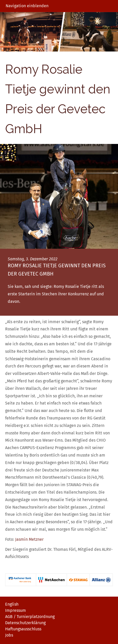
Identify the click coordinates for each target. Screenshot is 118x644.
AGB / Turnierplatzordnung (30, 617)
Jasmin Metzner (29, 539)
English (12, 604)
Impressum (16, 610)
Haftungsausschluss (23, 629)
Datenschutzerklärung (25, 623)
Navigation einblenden (27, 6)
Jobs (9, 635)
